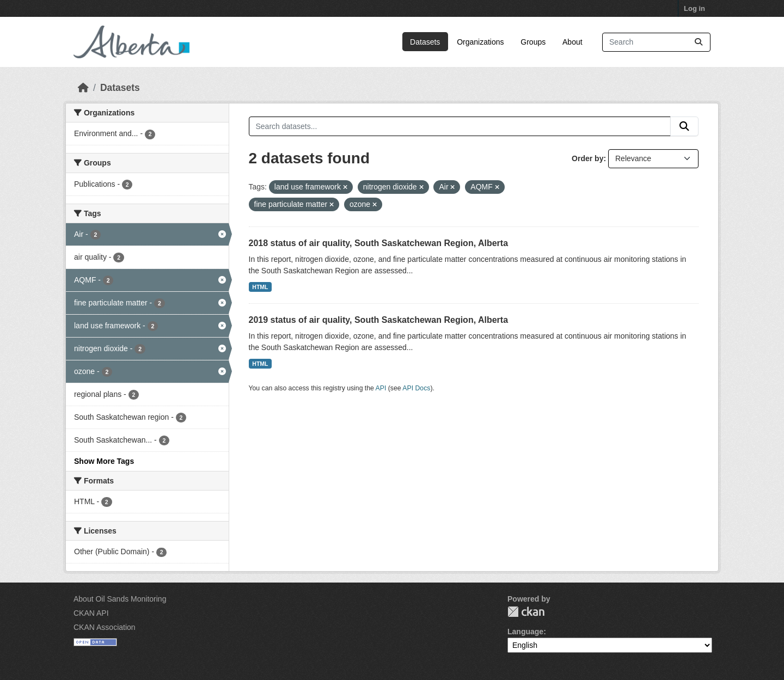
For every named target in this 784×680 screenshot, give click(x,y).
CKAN (526, 612)
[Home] (83, 88)
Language (525, 632)
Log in (694, 8)
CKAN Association (105, 627)
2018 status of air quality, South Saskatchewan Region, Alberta (379, 243)
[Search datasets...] (656, 42)
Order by (587, 158)
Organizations (480, 42)
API (381, 388)
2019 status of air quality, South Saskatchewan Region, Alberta (379, 320)
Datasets (425, 42)
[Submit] (699, 42)
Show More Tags (104, 461)
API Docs (416, 388)
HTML (260, 287)
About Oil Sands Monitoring (120, 599)
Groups (533, 42)
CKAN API (91, 613)
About (572, 42)
